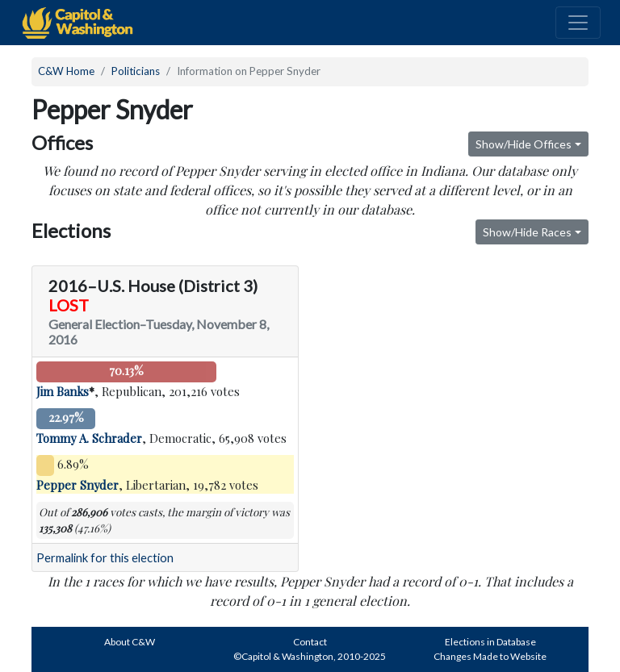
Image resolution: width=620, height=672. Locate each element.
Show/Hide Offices (524, 144)
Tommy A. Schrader (89, 438)
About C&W (130, 642)
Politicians (136, 71)
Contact (310, 642)
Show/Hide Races (527, 232)
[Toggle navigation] (578, 23)
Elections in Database (490, 642)
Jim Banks (63, 391)
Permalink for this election (105, 558)
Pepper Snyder (77, 485)
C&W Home (66, 71)
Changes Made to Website (490, 656)
